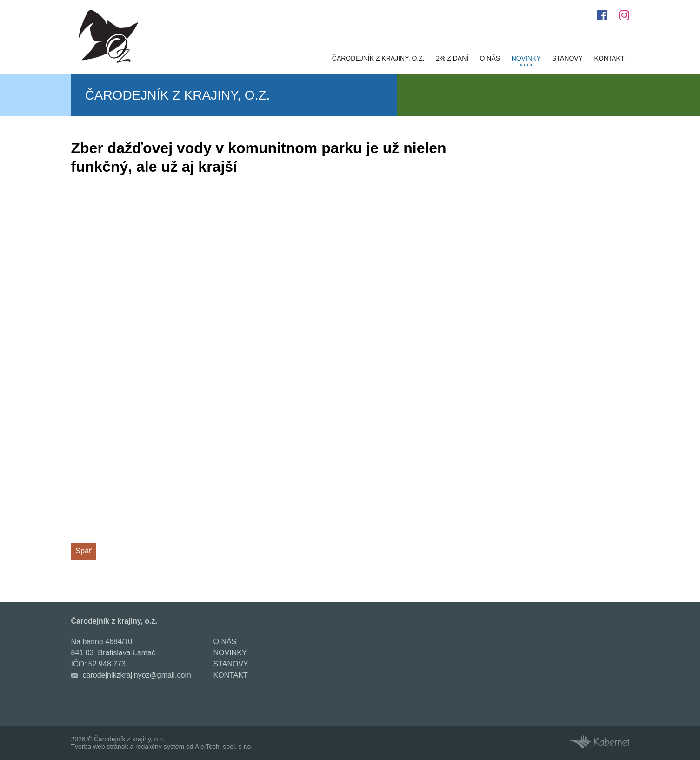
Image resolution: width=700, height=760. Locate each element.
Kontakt (609, 58)
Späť (84, 551)
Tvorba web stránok (100, 747)
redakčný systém (160, 747)
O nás (490, 58)
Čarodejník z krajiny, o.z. (378, 58)
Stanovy (567, 58)
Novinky (526, 58)
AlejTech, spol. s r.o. (224, 747)
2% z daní (452, 58)
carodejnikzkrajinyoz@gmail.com (137, 675)
